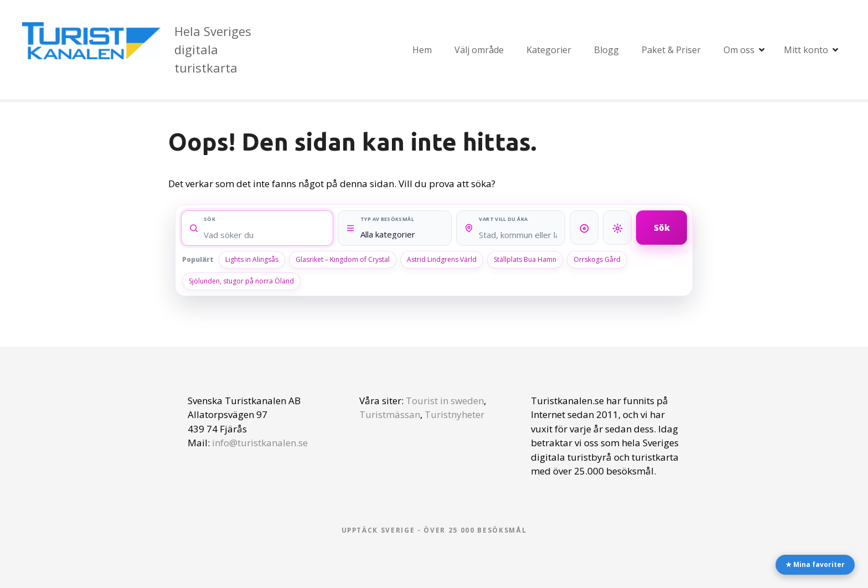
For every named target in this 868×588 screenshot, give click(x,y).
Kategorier (549, 50)
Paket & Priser (671, 50)
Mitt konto (806, 50)
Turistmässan (390, 414)
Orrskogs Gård (597, 259)
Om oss (739, 50)
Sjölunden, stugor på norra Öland (241, 281)
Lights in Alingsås (252, 259)
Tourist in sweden (445, 401)
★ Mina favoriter (815, 564)
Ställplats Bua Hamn (525, 259)
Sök (662, 227)
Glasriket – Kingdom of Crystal (343, 259)
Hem (422, 50)
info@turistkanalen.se (260, 443)
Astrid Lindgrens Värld (442, 259)
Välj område (479, 50)
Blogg (606, 50)
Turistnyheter (454, 414)
